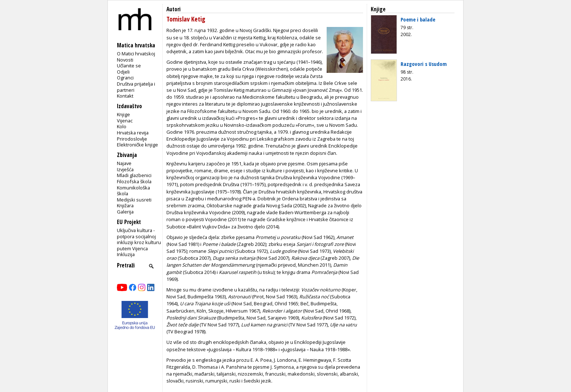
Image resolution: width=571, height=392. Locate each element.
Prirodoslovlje (132, 139)
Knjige (123, 114)
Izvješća (125, 169)
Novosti (125, 60)
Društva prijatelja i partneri (136, 87)
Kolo (122, 126)
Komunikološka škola (133, 191)
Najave (124, 163)
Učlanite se (129, 66)
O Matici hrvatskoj (136, 54)
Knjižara (125, 205)
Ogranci (125, 78)
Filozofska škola (134, 181)
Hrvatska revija (133, 133)
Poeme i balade (418, 19)
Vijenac (125, 121)
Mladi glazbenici (134, 175)
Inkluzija (126, 254)
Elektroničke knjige (137, 145)
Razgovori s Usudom (424, 64)
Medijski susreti (134, 200)
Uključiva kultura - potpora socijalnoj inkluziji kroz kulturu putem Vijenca (139, 239)
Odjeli (123, 72)
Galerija (125, 212)
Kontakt (125, 96)
